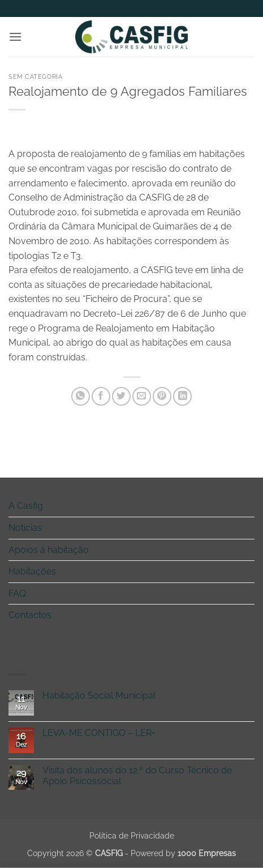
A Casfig (26, 506)
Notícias (25, 528)
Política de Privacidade (132, 835)
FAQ (17, 593)
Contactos (30, 615)
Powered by (183, 853)
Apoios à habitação (49, 550)
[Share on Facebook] (101, 396)
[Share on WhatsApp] (81, 396)
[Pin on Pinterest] (162, 396)
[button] (15, 37)
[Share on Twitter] (121, 396)
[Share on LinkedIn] (182, 396)
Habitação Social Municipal (99, 695)
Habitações (32, 571)
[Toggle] (248, 506)
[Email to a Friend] (142, 396)
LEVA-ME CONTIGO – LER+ (99, 733)
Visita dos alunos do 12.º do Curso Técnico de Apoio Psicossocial (137, 776)
